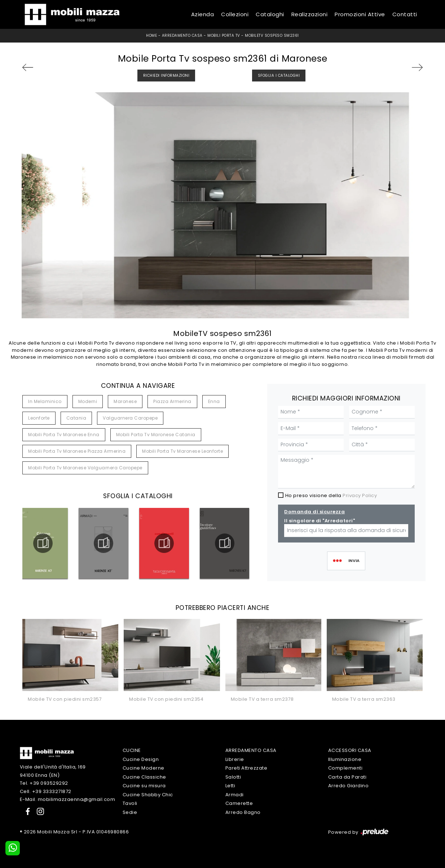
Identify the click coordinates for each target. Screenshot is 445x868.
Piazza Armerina (172, 401)
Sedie (130, 812)
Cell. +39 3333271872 (46, 791)
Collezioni (235, 14)
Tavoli (130, 803)
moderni (88, 401)
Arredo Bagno (243, 812)
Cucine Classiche (144, 777)
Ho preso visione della (331, 495)
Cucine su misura (144, 786)
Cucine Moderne (144, 768)
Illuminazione (345, 759)
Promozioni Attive (360, 14)
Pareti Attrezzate (246, 768)
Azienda (203, 14)
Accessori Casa (350, 750)
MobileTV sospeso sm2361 (272, 36)
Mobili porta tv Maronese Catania (156, 435)
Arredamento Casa (182, 36)
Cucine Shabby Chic (148, 795)
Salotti (233, 777)
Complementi (345, 768)
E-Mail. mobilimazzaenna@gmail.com (68, 799)
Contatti (405, 14)
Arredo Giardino (349, 786)
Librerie (235, 759)
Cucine (132, 750)
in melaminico (45, 401)
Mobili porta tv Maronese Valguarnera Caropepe (85, 468)
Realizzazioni (310, 14)
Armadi (235, 795)
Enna (214, 401)
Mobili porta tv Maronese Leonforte (182, 451)
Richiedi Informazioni (166, 76)
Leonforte (39, 418)
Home (151, 36)
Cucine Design (141, 759)
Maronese (125, 401)
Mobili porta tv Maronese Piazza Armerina (77, 451)
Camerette (239, 803)
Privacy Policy (360, 495)
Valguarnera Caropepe (130, 418)
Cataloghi (270, 14)
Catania (76, 418)
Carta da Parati (347, 777)
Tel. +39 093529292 (44, 783)
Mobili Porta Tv (224, 36)
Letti (230, 786)
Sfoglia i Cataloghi (279, 76)
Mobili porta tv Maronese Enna (64, 435)
